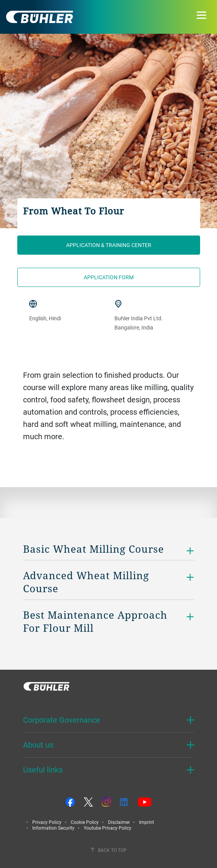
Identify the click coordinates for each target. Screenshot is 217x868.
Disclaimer (119, 822)
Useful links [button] (43, 770)
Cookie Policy (85, 822)
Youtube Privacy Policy (108, 828)
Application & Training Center (109, 245)
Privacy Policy (47, 822)
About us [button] (38, 745)
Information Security (53, 828)
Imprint (147, 822)
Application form (109, 277)
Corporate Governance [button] (62, 720)
